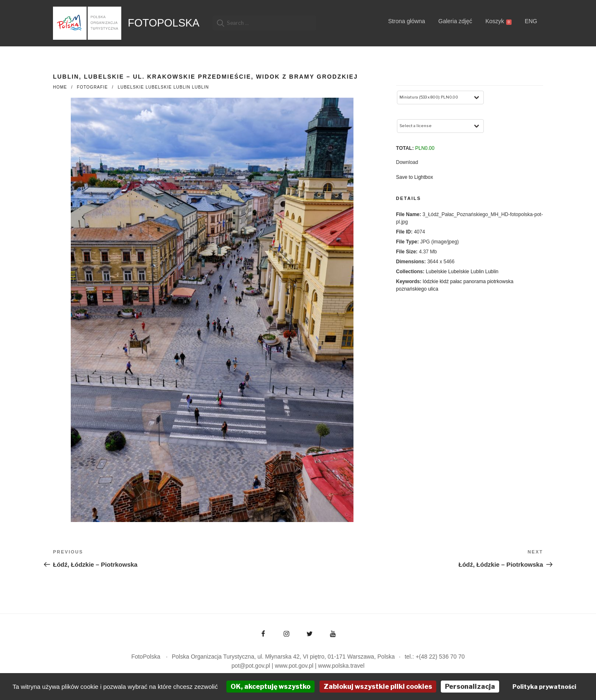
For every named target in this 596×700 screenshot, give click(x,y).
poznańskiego (411, 289)
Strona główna (407, 21)
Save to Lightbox (415, 177)
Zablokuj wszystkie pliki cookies (378, 687)
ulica (433, 289)
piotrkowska (500, 281)
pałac (456, 281)
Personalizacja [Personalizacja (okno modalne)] (470, 687)
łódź (444, 281)
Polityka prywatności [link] (544, 687)
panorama (475, 281)
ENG (531, 21)
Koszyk (499, 21)
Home (60, 87)
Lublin (182, 87)
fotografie (93, 87)
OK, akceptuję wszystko (270, 687)
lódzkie (430, 281)
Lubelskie (131, 87)
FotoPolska (164, 23)
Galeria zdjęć (455, 21)
